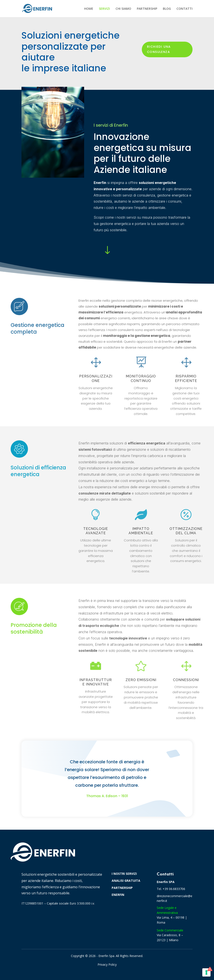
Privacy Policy (107, 964)
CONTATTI (185, 9)
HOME (89, 9)
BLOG (167, 9)
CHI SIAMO (123, 9)
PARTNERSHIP (147, 9)
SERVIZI (104, 9)
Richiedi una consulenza (159, 49)
